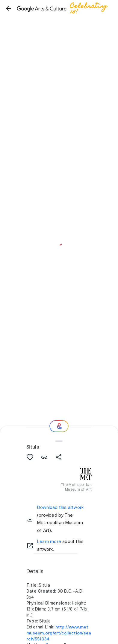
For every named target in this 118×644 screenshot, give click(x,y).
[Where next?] (59, 426)
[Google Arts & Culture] (65, 8)
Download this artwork (60, 507)
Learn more (49, 541)
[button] (8, 8)
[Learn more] (30, 546)
